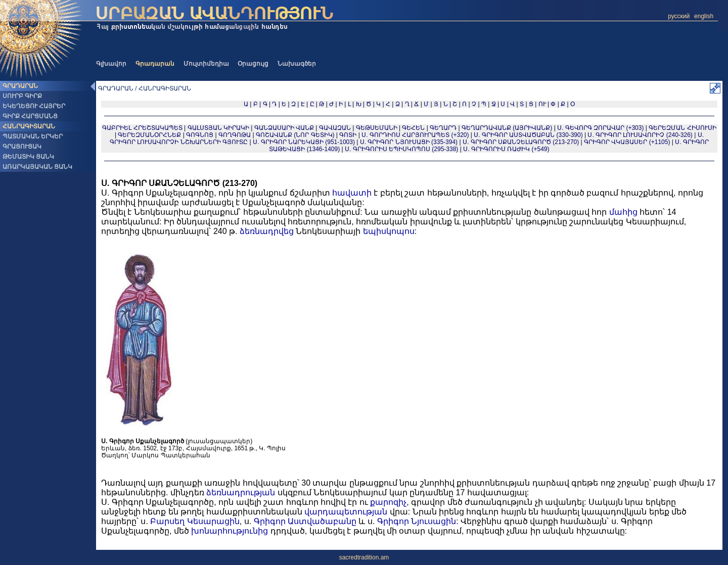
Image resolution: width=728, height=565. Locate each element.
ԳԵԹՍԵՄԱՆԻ (377, 128)
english (704, 16)
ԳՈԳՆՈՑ (200, 135)
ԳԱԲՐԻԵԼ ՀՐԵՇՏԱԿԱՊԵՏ (142, 128)
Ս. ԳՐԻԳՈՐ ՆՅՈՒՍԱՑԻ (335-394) (409, 142)
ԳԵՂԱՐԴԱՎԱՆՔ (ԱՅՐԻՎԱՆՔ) (507, 128)
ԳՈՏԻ (348, 135)
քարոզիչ (388, 502)
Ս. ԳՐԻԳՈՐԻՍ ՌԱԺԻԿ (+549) (506, 149)
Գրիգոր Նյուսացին (417, 521)
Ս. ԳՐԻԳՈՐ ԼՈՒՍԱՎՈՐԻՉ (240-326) (640, 135)
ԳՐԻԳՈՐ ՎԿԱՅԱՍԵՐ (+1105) (627, 142)
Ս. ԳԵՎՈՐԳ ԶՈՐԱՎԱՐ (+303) (600, 128)
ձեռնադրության (241, 492)
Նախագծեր (297, 64)
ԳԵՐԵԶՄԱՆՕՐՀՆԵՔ (149, 135)
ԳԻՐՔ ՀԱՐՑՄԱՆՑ (30, 116)
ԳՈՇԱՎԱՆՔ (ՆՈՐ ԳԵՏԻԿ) (295, 135)
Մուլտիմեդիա (206, 64)
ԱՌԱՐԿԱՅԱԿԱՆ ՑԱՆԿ (37, 167)
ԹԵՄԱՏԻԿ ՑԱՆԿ (28, 157)
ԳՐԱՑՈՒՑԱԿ (22, 147)
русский (679, 16)
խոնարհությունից (230, 531)
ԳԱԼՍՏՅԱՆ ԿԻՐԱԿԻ (218, 128)
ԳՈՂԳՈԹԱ (235, 135)
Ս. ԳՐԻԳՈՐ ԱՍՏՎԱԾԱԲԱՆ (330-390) (528, 135)
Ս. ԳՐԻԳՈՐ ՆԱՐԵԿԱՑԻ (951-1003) (304, 142)
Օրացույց (253, 64)
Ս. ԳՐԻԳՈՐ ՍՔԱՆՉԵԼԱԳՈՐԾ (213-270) (521, 142)
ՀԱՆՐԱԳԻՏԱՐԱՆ (29, 126)
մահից (623, 212)
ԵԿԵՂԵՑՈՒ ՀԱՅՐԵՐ (34, 106)
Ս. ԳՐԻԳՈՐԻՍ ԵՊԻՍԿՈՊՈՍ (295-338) (401, 149)
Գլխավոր (111, 64)
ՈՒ (542, 104)
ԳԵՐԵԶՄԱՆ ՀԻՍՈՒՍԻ (682, 128)
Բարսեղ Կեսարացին (195, 521)
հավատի (352, 193)
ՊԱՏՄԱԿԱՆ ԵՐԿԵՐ (33, 136)
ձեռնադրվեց (267, 231)
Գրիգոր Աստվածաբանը (305, 521)
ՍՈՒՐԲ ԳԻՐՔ (22, 96)
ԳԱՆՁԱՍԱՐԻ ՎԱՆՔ (284, 128)
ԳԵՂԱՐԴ (443, 128)
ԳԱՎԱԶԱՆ (335, 128)
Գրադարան (155, 64)
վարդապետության (346, 512)
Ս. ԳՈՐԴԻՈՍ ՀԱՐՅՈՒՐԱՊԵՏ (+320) (415, 135)
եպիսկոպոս (389, 231)
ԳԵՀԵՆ (413, 128)
